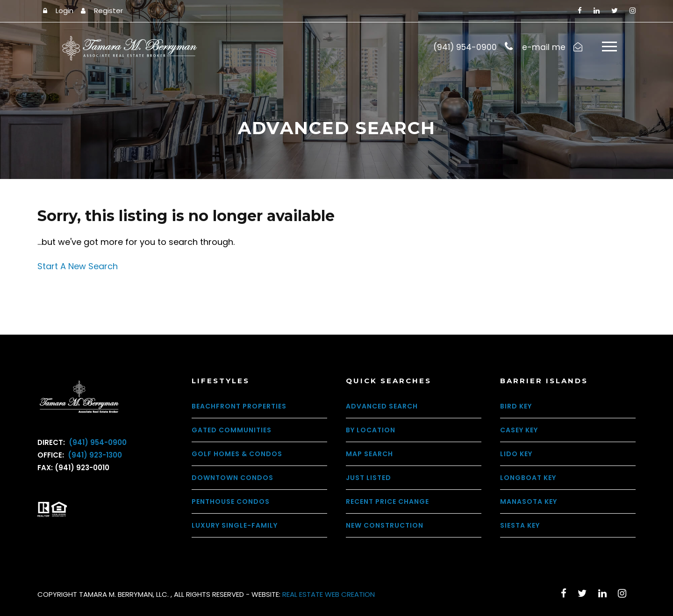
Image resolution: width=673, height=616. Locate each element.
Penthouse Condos (231, 501)
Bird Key (516, 406)
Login (64, 11)
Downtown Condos (233, 478)
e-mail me (544, 47)
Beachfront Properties (239, 406)
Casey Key (519, 430)
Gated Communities (232, 430)
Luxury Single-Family (235, 525)
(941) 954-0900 (97, 442)
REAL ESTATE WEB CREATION (329, 594)
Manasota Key (529, 501)
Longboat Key (528, 478)
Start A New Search (78, 266)
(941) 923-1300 (94, 455)
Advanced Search (382, 406)
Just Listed (369, 478)
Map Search (369, 454)
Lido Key (516, 454)
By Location (371, 430)
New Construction (385, 525)
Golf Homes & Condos (237, 454)
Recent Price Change (387, 501)
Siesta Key (520, 525)
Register (108, 11)
